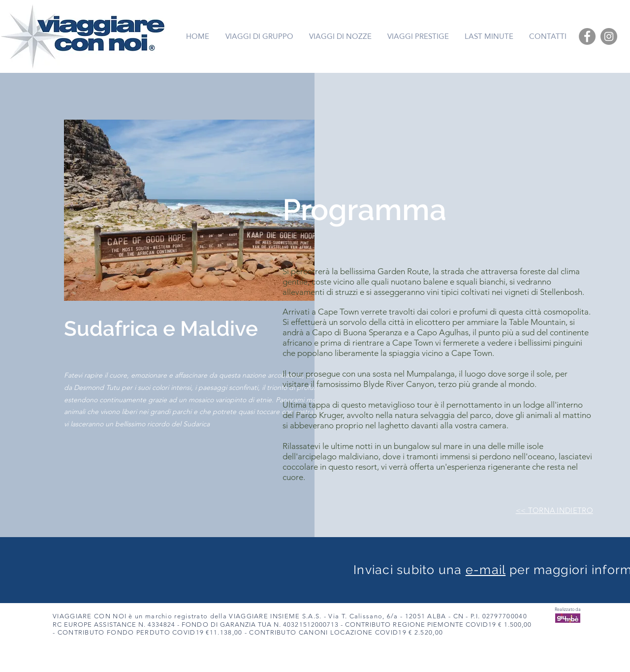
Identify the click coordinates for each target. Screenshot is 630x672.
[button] (205, 210)
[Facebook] (587, 36)
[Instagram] (609, 36)
